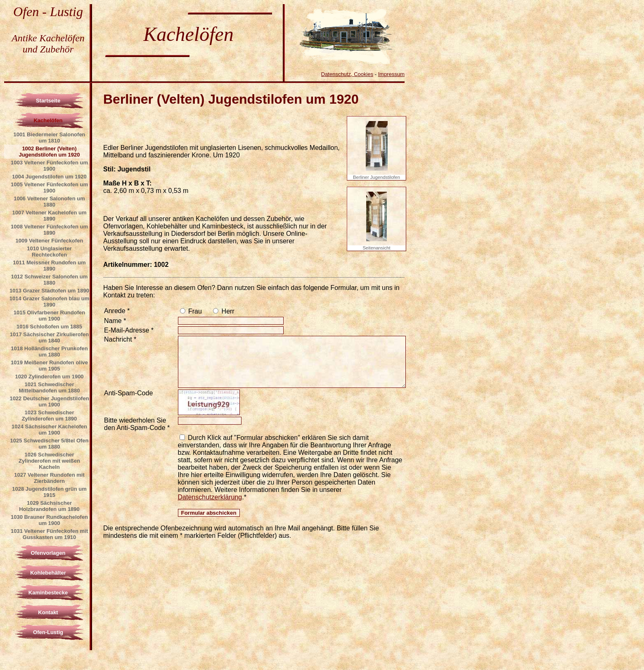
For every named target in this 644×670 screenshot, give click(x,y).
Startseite (48, 101)
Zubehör (57, 49)
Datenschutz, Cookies (347, 74)
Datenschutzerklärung (210, 497)
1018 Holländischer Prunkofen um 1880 (49, 352)
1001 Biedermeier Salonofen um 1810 (49, 138)
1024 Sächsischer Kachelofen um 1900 (49, 430)
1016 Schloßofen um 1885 (49, 327)
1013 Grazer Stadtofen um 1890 (49, 291)
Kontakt (48, 612)
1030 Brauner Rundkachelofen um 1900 (49, 520)
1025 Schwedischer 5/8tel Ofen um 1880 (49, 444)
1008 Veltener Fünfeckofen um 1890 (49, 230)
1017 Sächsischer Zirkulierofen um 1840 (49, 337)
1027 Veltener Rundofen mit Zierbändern (49, 478)
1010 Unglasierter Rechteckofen (49, 252)
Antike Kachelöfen (48, 38)
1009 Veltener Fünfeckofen (49, 241)
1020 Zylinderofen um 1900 (49, 377)
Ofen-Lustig (48, 632)
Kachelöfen (48, 120)
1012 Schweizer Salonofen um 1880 (50, 280)
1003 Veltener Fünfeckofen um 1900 (49, 166)
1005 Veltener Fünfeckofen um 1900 (49, 188)
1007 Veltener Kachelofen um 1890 (50, 216)
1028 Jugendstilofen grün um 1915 (49, 492)
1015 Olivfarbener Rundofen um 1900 (49, 316)
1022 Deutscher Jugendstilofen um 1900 (49, 402)
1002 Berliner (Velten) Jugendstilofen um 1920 (49, 152)
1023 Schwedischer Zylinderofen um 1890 (50, 416)
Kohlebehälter (48, 573)
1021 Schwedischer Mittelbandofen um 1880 (49, 387)
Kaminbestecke (48, 593)
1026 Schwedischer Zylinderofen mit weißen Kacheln (49, 461)
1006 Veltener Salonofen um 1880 (49, 202)
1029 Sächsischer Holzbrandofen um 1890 (49, 506)
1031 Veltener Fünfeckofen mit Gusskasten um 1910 (49, 534)
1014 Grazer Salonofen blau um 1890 (50, 302)
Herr (227, 311)
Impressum (391, 74)
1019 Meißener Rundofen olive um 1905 (49, 366)
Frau (194, 311)
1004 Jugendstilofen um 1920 (49, 177)
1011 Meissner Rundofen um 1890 (49, 266)
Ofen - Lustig (48, 12)
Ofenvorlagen (48, 553)
